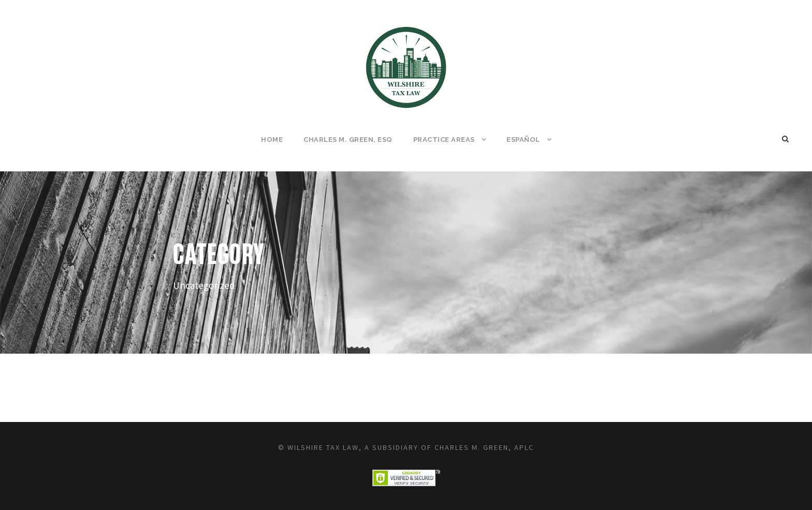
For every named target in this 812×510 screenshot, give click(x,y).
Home (272, 140)
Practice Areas (444, 140)
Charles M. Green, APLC (484, 447)
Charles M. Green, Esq (348, 140)
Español (523, 140)
